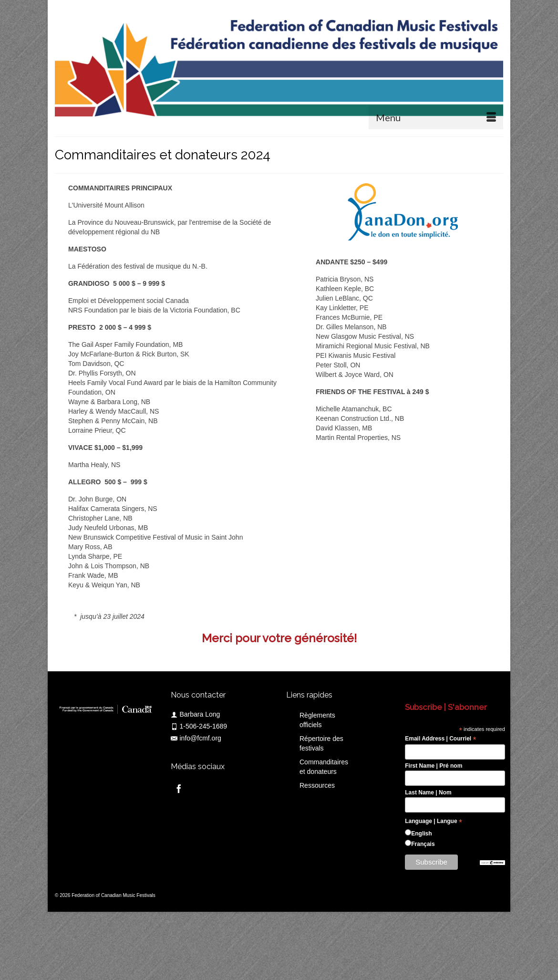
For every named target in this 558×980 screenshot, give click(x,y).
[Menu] (436, 117)
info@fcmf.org (196, 738)
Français (423, 844)
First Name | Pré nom (434, 766)
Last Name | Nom (428, 792)
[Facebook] (179, 788)
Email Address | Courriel (440, 739)
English (421, 834)
